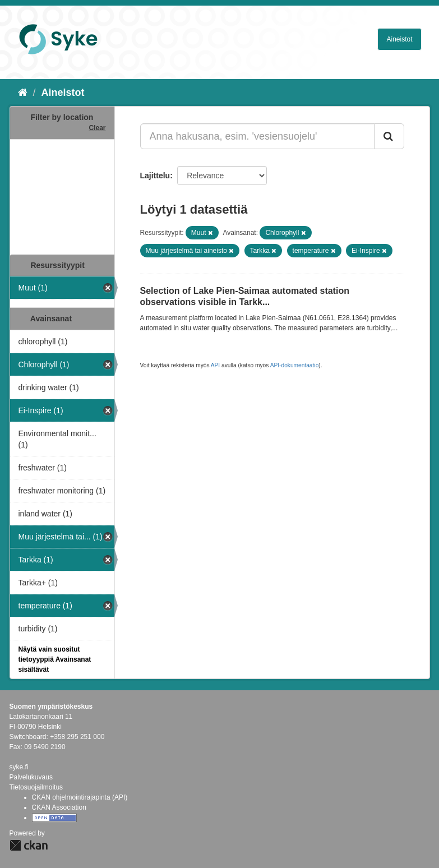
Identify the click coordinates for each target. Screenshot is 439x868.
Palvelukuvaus (31, 777)
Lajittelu (155, 176)
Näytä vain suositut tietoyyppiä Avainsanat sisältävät (55, 659)
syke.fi (19, 767)
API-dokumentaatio (295, 365)
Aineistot (399, 39)
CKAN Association (59, 807)
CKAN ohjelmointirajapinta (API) (80, 797)
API (215, 365)
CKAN (29, 845)
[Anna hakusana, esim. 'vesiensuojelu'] (257, 136)
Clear (97, 128)
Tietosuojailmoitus (36, 787)
